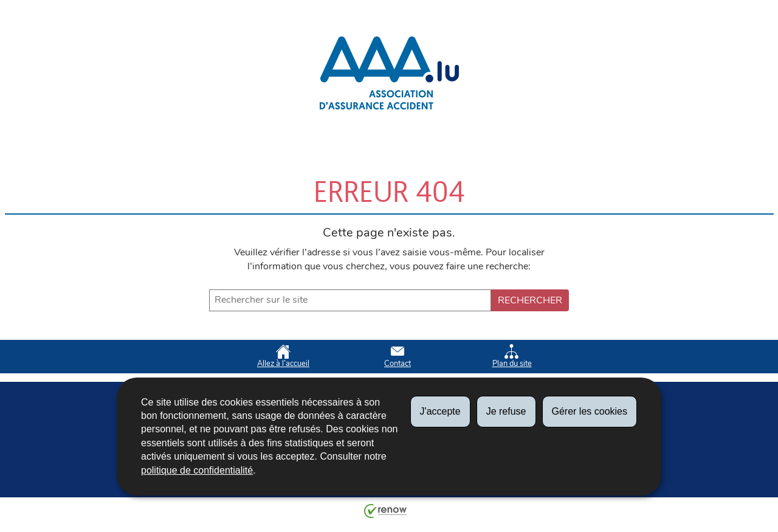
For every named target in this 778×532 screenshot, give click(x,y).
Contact (398, 357)
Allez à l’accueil (283, 357)
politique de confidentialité (197, 470)
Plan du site (512, 357)
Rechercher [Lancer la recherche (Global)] (530, 300)
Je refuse (506, 411)
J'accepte (440, 411)
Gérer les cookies (590, 411)
